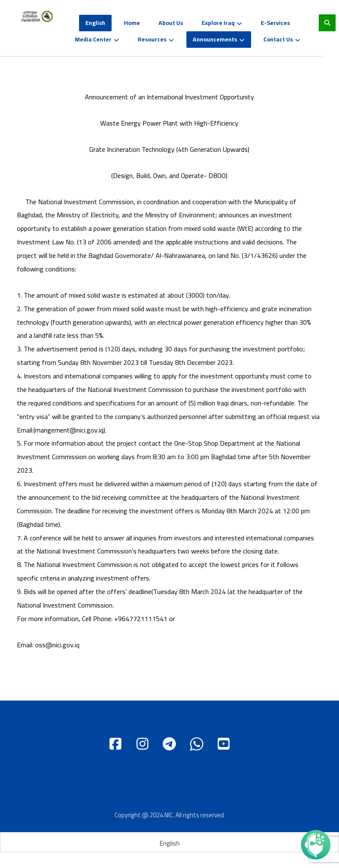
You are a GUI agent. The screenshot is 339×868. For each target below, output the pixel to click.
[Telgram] (169, 746)
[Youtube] (224, 746)
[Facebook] (115, 746)
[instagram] (142, 746)
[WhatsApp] (197, 746)
